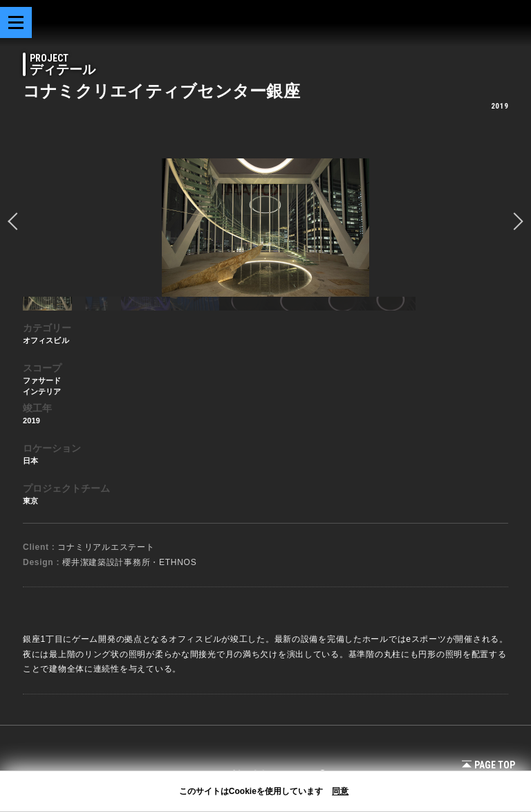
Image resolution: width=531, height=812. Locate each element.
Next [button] (514, 221)
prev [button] (17, 221)
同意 (340, 791)
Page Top (488, 765)
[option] (265, 228)
